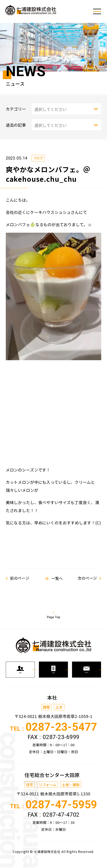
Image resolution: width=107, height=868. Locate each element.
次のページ (87, 578)
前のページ (20, 578)
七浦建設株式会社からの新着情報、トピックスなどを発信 (33, 11)
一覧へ (57, 578)
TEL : (53, 733)
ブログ (39, 158)
